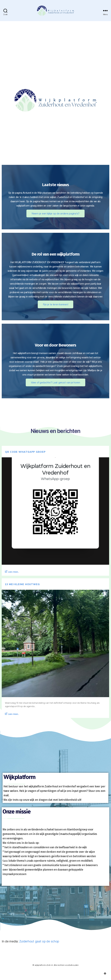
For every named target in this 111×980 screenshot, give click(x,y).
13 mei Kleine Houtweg (22, 584)
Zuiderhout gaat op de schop (39, 941)
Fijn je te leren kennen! (56, 304)
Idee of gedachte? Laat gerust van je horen (55, 382)
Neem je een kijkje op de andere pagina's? (55, 213)
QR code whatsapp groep (25, 452)
